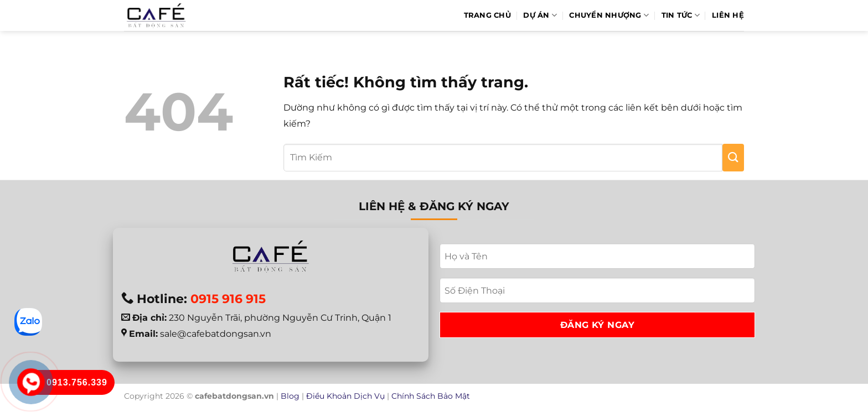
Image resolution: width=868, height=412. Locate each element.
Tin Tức (681, 15)
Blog (290, 396)
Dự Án (540, 15)
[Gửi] (733, 158)
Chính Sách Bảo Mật (431, 396)
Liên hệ (728, 15)
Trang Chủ (487, 15)
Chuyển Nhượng (609, 15)
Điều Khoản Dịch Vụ (345, 396)
